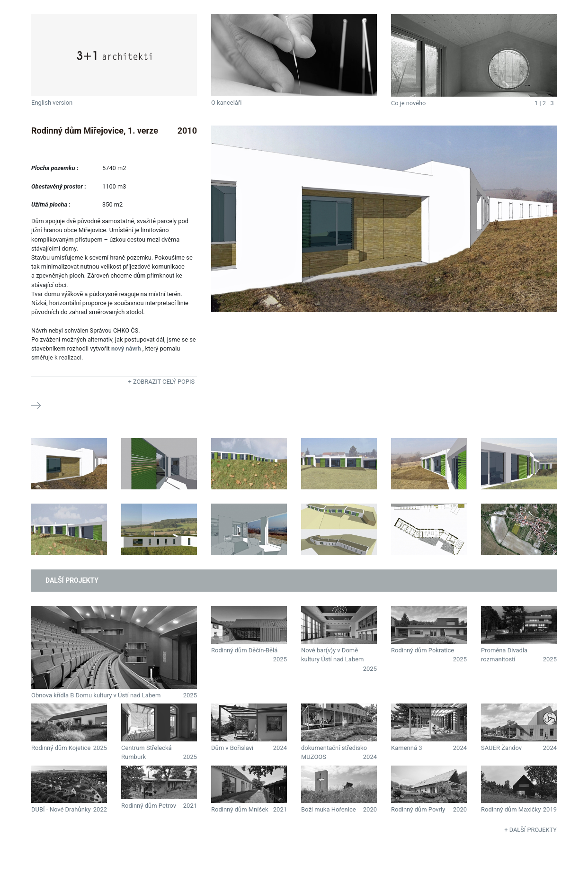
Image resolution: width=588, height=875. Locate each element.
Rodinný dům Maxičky (511, 809)
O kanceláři (227, 103)
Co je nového (408, 103)
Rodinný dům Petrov (149, 806)
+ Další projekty (530, 830)
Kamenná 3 (406, 748)
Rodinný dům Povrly (418, 809)
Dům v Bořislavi (232, 748)
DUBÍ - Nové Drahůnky (61, 809)
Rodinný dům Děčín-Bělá (244, 650)
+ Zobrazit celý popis (161, 382)
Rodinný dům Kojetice (61, 748)
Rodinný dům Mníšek (240, 809)
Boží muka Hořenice (329, 809)
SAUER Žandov (501, 748)
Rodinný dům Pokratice (423, 650)
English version (52, 103)
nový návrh (126, 348)
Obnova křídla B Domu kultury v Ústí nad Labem (96, 695)
